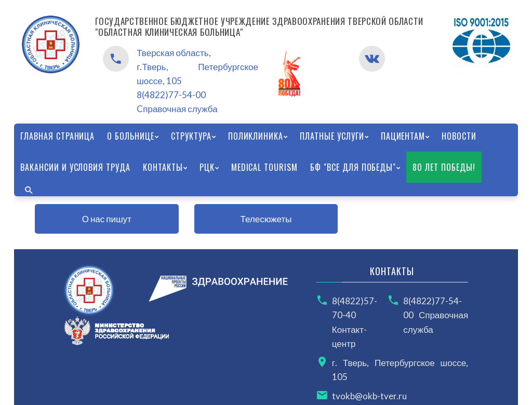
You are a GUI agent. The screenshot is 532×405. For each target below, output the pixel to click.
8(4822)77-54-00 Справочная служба (436, 315)
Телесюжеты (266, 219)
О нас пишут (107, 219)
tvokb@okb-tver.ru (369, 396)
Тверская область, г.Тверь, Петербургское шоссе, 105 (197, 67)
